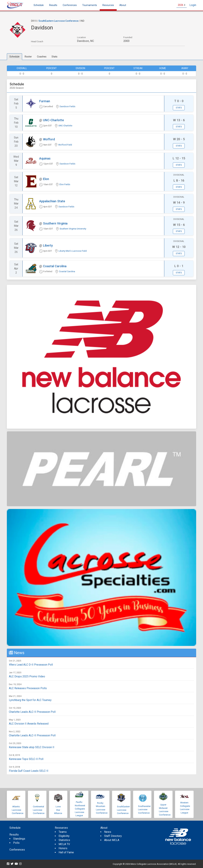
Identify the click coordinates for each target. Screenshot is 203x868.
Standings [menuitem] (19, 839)
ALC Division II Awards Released (29, 724)
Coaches (42, 57)
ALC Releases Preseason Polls (28, 688)
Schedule (14, 57)
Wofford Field (65, 145)
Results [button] (53, 5)
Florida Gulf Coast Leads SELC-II (29, 771)
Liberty (48, 245)
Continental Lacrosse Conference (39, 810)
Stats (54, 57)
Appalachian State (52, 201)
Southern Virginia (55, 223)
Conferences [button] (70, 5)
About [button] (123, 5)
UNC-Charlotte (53, 120)
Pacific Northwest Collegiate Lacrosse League (80, 809)
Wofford (49, 139)
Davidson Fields (67, 106)
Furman (45, 101)
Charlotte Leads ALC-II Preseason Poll (32, 712)
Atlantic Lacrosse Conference (18, 810)
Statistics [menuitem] (64, 840)
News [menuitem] (108, 832)
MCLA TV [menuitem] (64, 844)
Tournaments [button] (90, 5)
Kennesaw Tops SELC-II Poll (26, 759)
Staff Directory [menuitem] (113, 836)
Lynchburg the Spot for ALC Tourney (30, 700)
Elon (46, 179)
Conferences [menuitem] (17, 850)
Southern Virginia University (73, 229)
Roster (28, 57)
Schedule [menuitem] (39, 5)
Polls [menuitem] (16, 843)
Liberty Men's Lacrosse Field (73, 251)
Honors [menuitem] (63, 848)
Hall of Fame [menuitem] (66, 852)
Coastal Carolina (55, 266)
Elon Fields (65, 184)
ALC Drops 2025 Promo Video (27, 676)
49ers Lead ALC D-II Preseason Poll (31, 665)
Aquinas (45, 158)
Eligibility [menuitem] (64, 836)
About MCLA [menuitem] (112, 840)
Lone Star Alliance (58, 810)
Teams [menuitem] (63, 832)
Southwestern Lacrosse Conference (145, 810)
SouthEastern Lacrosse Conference (59, 21)
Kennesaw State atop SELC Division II (32, 747)
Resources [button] (108, 5)
